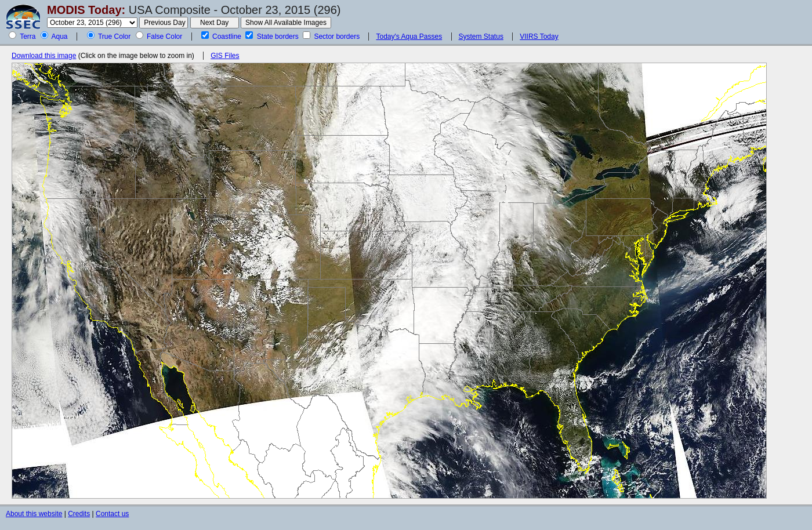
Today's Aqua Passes (409, 37)
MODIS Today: (86, 10)
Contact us (112, 514)
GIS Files (225, 56)
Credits (79, 514)
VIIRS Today (539, 37)
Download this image (44, 56)
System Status (481, 37)
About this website (34, 514)
